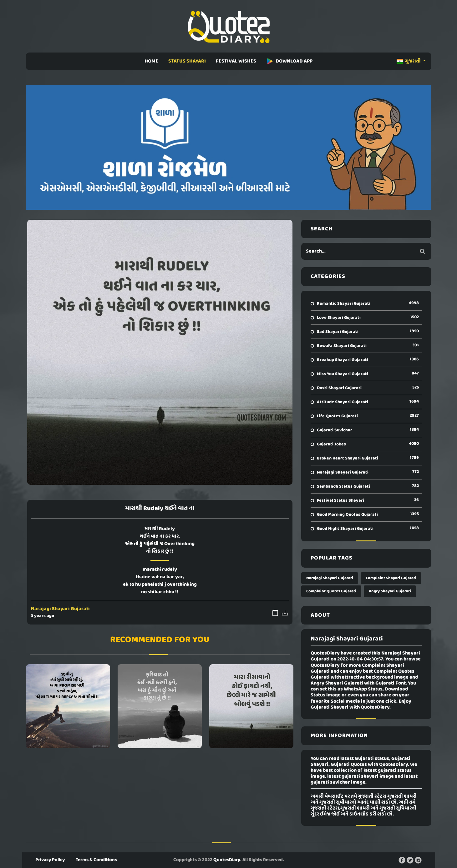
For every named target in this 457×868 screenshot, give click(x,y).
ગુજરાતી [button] (409, 61)
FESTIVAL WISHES (236, 61)
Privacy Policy (50, 860)
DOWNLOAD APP (289, 61)
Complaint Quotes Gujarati (331, 591)
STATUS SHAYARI (187, 61)
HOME (151, 61)
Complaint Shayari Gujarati (391, 578)
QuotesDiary (227, 860)
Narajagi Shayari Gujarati (60, 609)
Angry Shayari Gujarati (390, 591)
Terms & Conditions (96, 860)
